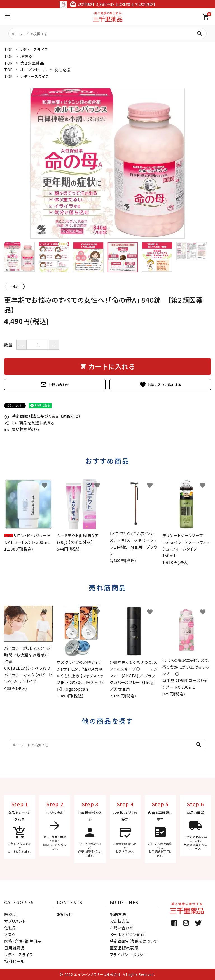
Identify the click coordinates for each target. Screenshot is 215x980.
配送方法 (118, 914)
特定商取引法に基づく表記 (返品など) (42, 416)
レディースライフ (34, 50)
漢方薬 (26, 56)
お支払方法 (120, 921)
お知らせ (65, 914)
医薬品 (10, 914)
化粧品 (10, 928)
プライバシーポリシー (129, 955)
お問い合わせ (55, 385)
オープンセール (34, 70)
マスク (10, 934)
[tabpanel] (107, 163)
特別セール (14, 961)
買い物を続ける (22, 429)
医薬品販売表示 (124, 948)
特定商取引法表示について (134, 941)
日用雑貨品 (15, 948)
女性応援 (63, 70)
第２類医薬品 (32, 63)
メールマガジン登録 (127, 934)
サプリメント (15, 921)
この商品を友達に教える (29, 423)
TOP (9, 50)
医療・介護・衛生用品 (23, 941)
